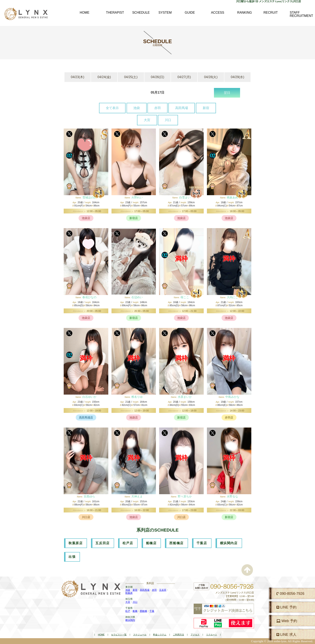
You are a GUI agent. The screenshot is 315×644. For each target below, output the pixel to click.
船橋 (135, 611)
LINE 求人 (286, 635)
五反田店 (102, 543)
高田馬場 (182, 108)
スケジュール (140, 635)
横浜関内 (130, 620)
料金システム (160, 635)
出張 (72, 557)
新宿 (206, 108)
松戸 (128, 611)
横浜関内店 (229, 543)
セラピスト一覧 (119, 635)
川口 (168, 120)
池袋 (137, 108)
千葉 (152, 611)
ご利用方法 (178, 635)
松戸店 (128, 543)
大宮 (147, 120)
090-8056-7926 (290, 594)
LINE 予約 (286, 607)
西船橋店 (176, 543)
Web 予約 (287, 621)
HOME (101, 635)
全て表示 (112, 108)
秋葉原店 (76, 543)
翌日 (227, 93)
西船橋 (143, 611)
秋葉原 (129, 593)
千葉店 (202, 543)
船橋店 (151, 543)
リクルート (212, 635)
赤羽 (157, 108)
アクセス (195, 635)
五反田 (163, 590)
